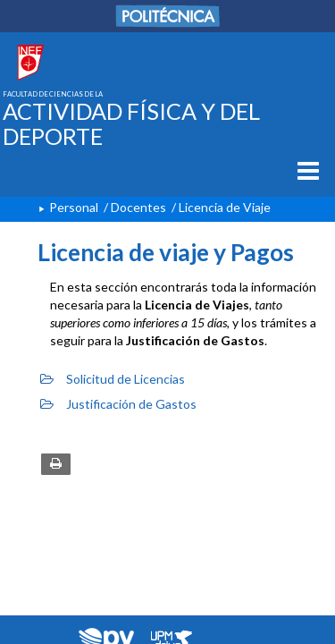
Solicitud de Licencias (113, 379)
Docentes (138, 207)
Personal (74, 207)
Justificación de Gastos (118, 404)
